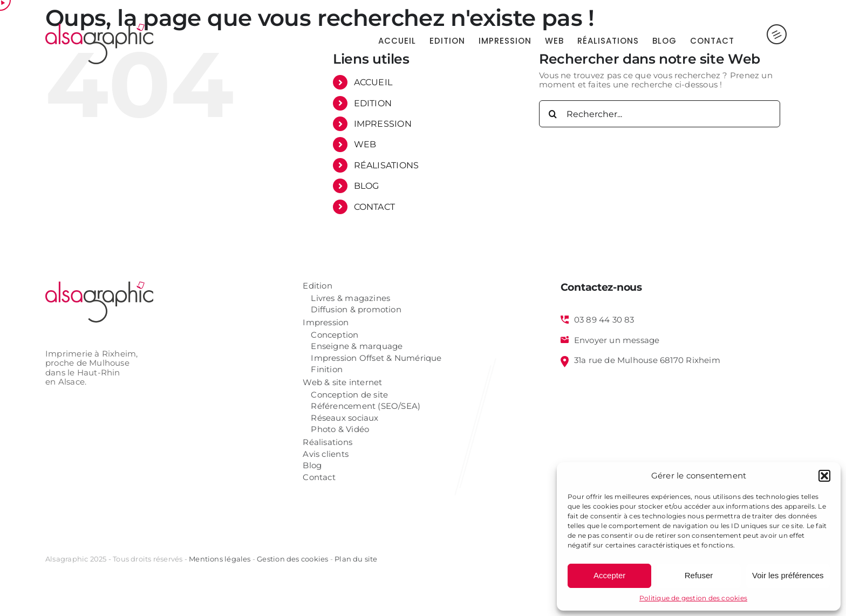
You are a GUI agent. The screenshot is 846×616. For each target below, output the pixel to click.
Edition (318, 286)
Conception (335, 335)
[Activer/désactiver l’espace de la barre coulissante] (767, 40)
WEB (365, 144)
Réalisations (328, 443)
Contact (319, 478)
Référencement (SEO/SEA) (366, 406)
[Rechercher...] (660, 114)
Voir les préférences (788, 575)
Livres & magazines (350, 299)
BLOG (367, 186)
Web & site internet (342, 383)
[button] (824, 476)
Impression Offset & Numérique (376, 358)
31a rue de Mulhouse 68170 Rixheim (647, 360)
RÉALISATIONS (387, 165)
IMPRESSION (383, 124)
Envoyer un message (617, 340)
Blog (312, 466)
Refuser (699, 575)
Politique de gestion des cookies (693, 598)
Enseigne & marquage (357, 347)
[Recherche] (552, 114)
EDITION (373, 103)
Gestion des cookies (292, 559)
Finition (327, 370)
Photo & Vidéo (340, 430)
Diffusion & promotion (356, 310)
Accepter (609, 575)
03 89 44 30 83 (604, 320)
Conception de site (349, 395)
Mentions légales (220, 559)
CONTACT (375, 207)
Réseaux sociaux (344, 418)
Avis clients (326, 454)
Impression (326, 323)
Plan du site (356, 559)
